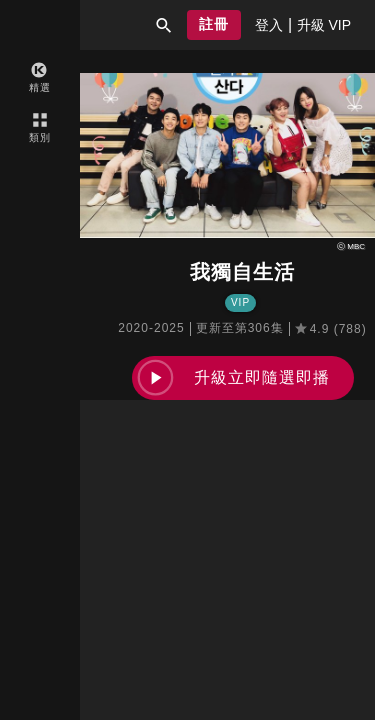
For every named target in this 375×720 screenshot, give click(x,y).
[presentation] (269, 25)
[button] (164, 25)
